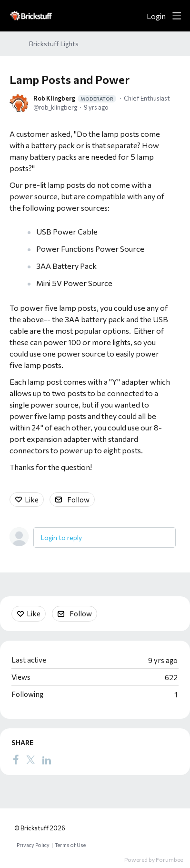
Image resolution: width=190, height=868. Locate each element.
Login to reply (61, 537)
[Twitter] (30, 760)
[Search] (136, 16)
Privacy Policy (33, 845)
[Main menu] (177, 16)
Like (32, 500)
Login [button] (156, 16)
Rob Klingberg (75, 98)
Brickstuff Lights (54, 44)
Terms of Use (70, 845)
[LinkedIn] (47, 760)
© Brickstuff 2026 (40, 828)
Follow (78, 500)
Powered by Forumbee (154, 859)
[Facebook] (16, 760)
